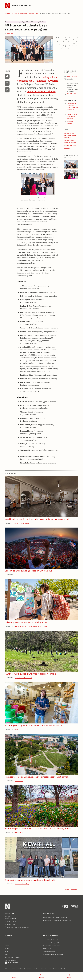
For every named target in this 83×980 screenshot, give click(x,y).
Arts (17, 729)
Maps (6, 952)
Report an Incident (11, 962)
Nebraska (7, 13)
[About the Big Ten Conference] (64, 906)
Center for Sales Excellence (41, 91)
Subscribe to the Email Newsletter (18, 927)
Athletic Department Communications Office (57, 920)
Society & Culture (43, 626)
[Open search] (41, 976)
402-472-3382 (71, 94)
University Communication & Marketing (55, 917)
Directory (8, 940)
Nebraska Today (22, 6)
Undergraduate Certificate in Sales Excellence (70, 135)
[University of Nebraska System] (75, 906)
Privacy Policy (47, 949)
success (67, 145)
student (73, 143)
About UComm (11, 921)
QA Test (62, 969)
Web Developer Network (51, 969)
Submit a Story (12, 924)
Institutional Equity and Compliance (54, 943)
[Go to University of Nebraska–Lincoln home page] (7, 6)
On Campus (19, 626)
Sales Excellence (70, 140)
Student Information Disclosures (53, 954)
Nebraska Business (70, 122)
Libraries (7, 949)
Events (7, 946)
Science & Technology (22, 523)
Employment (9, 943)
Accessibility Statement (50, 940)
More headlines (71, 889)
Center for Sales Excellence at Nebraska (72, 116)
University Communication (19, 13)
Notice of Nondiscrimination (52, 946)
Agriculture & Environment (24, 678)
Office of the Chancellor (12, 957)
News (6, 954)
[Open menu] (14, 976)
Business (10, 33)
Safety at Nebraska (49, 952)
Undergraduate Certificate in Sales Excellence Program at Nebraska (72, 108)
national (67, 148)
